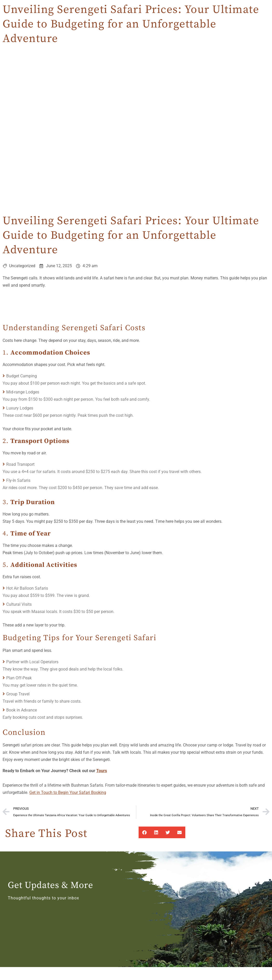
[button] (144, 832)
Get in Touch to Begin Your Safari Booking (68, 792)
